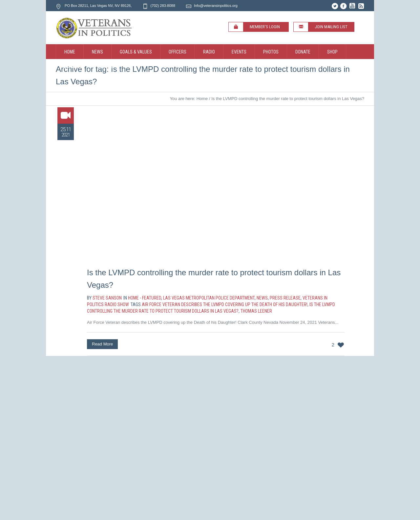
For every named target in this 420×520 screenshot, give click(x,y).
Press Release (285, 298)
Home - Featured (145, 298)
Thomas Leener (256, 311)
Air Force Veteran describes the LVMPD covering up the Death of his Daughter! (225, 304)
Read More (102, 344)
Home (202, 99)
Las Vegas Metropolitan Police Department (209, 298)
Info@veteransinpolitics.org (216, 6)
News (262, 298)
